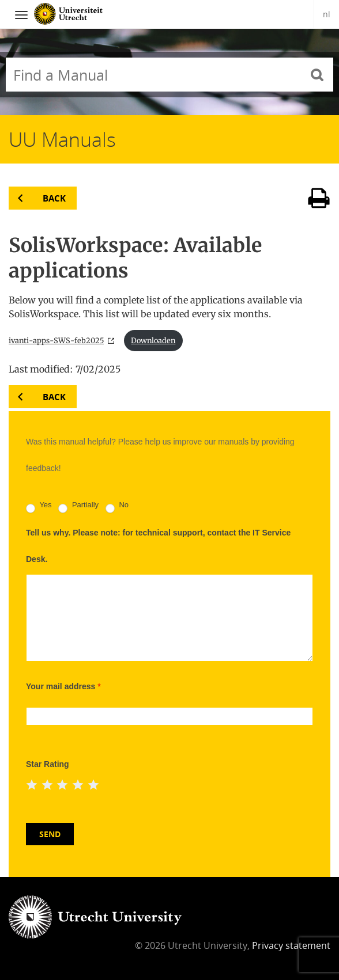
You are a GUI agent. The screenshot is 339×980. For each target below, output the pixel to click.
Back (54, 198)
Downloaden (153, 340)
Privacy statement (291, 945)
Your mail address (63, 686)
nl (327, 14)
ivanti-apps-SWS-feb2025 (56, 340)
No (117, 507)
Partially (78, 507)
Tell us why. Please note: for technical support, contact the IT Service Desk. (158, 546)
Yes (39, 507)
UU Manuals (62, 139)
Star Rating (48, 764)
